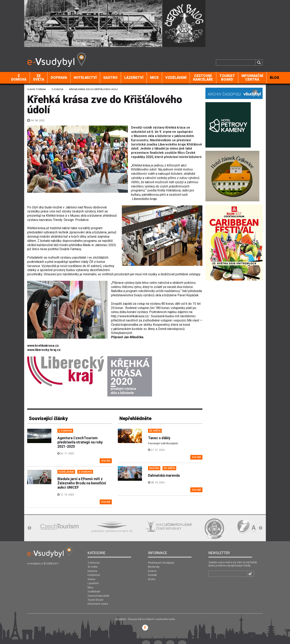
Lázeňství (134, 78)
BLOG (274, 78)
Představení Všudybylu (161, 563)
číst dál (106, 461)
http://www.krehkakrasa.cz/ (130, 316)
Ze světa (39, 78)
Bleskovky (154, 567)
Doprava (59, 78)
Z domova (19, 78)
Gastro (110, 78)
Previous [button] (29, 528)
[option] (59, 527)
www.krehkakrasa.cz (43, 346)
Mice (154, 78)
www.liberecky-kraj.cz (44, 350)
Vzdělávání (176, 78)
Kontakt (152, 575)
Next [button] (261, 528)
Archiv (152, 579)
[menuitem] (19, 78)
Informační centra (252, 78)
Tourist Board (227, 78)
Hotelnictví (85, 78)
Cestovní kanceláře (203, 78)
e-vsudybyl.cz (35, 563)
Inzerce (152, 571)
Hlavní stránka (36, 89)
